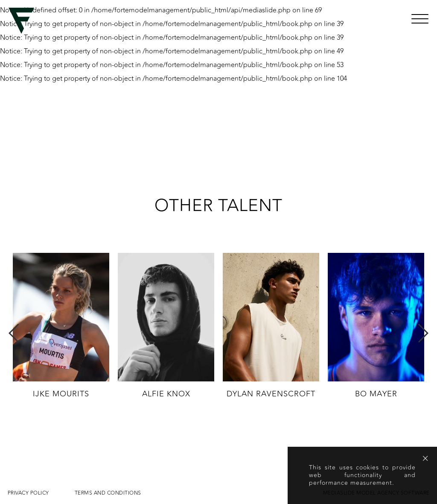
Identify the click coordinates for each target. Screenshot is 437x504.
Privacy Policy (28, 493)
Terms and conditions (108, 493)
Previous (14, 333)
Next (423, 333)
